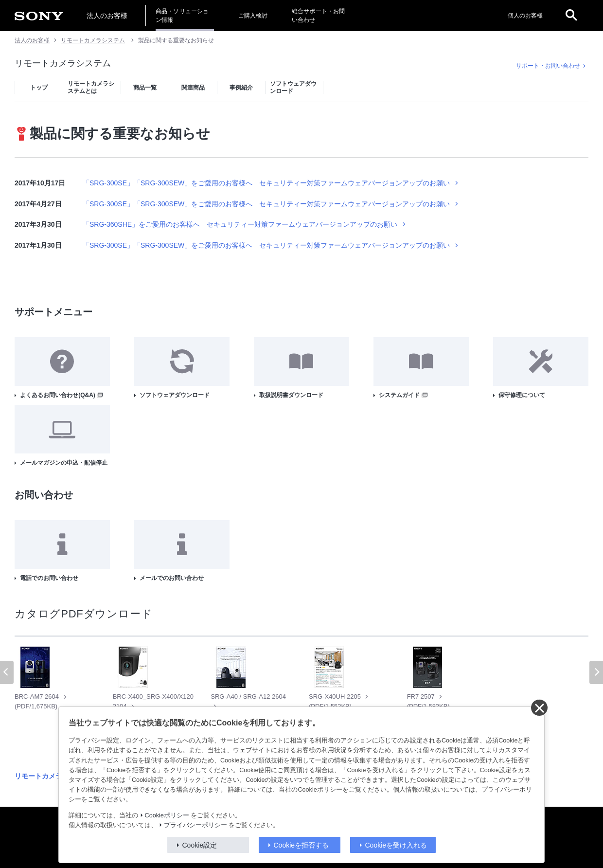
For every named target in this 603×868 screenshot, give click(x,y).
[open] (571, 16)
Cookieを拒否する (301, 845)
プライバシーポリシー (195, 825)
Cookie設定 (200, 845)
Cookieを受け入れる (396, 845)
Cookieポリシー (167, 815)
